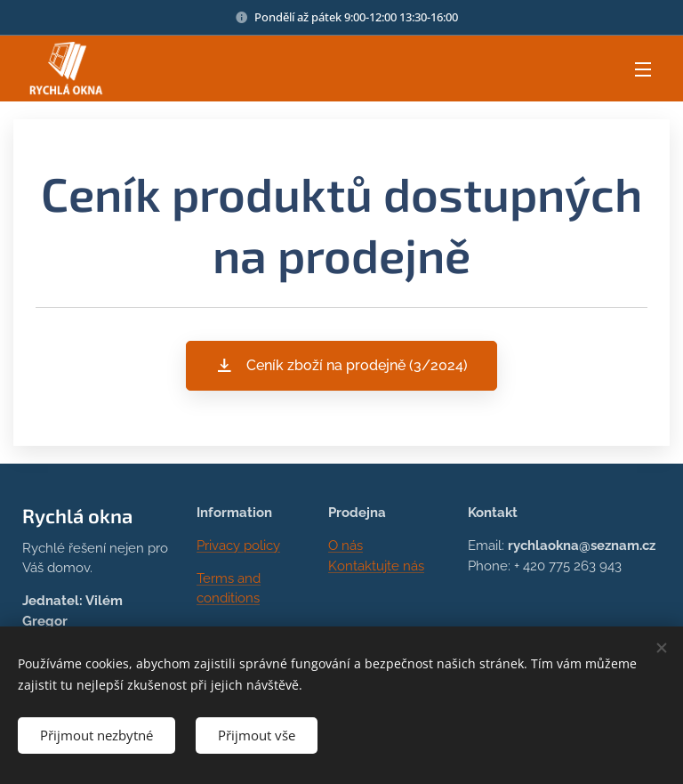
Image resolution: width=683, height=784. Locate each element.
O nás (346, 546)
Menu (643, 69)
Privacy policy (238, 546)
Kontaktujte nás (376, 566)
